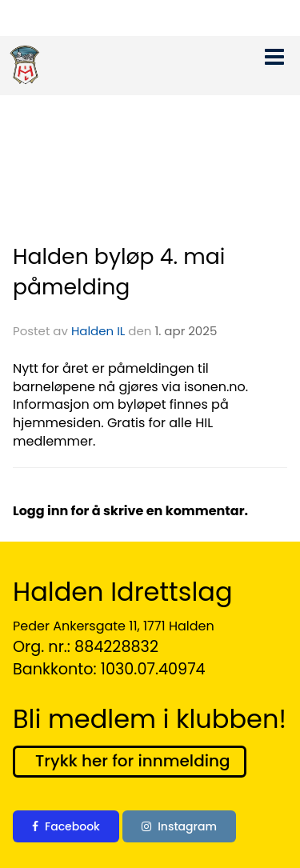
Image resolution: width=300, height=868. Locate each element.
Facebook (66, 826)
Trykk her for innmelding (132, 761)
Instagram (179, 826)
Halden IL (98, 331)
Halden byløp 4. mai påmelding (119, 272)
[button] (274, 54)
